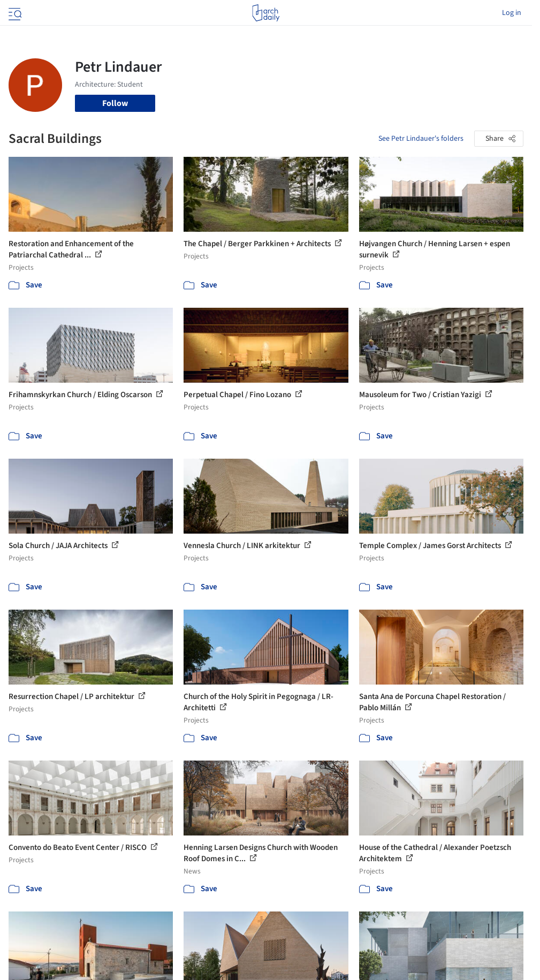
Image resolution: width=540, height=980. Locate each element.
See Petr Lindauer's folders (421, 139)
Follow (115, 103)
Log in (512, 13)
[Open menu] (14, 13)
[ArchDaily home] (266, 13)
